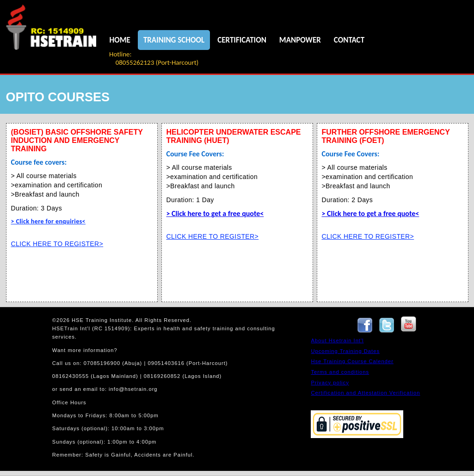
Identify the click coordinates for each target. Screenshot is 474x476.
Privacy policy (330, 383)
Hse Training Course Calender (352, 361)
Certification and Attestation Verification (365, 393)
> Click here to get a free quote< (215, 213)
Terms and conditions (340, 372)
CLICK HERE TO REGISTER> (57, 244)
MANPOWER (300, 40)
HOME (120, 40)
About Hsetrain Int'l (337, 340)
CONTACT (349, 40)
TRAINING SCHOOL (174, 40)
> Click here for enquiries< (49, 221)
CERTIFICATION (242, 40)
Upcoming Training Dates (345, 351)
